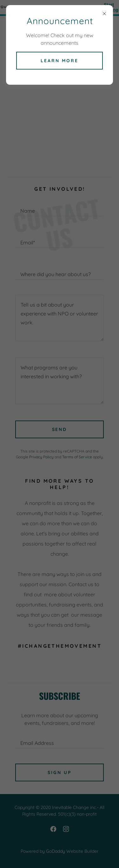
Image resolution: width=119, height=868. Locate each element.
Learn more (60, 61)
